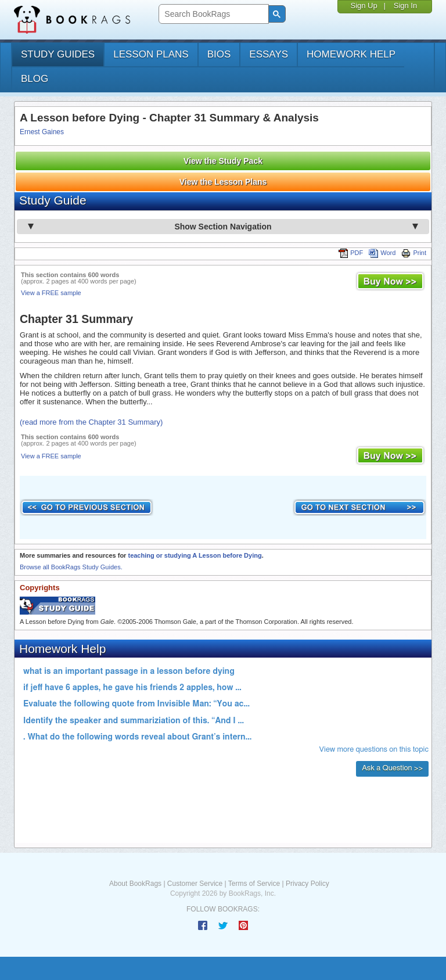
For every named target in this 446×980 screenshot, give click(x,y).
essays (269, 54)
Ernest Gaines (42, 132)
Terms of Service (254, 884)
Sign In (405, 6)
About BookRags (135, 884)
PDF (351, 253)
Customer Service (195, 884)
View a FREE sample (51, 293)
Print (414, 253)
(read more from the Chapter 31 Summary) (91, 422)
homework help (351, 54)
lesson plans (151, 54)
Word (382, 253)
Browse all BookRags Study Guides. (71, 567)
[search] (212, 14)
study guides (58, 54)
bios (219, 54)
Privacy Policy (307, 884)
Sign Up (364, 6)
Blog (35, 79)
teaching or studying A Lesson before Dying (195, 555)
